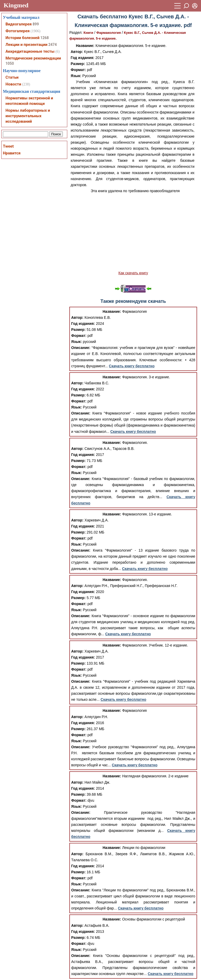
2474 (53, 45)
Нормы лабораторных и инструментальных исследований (28, 116)
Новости (13, 84)
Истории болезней (23, 38)
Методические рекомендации (33, 58)
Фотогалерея (18, 31)
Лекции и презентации (26, 45)
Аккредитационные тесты (30, 51)
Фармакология (109, 33)
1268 (44, 38)
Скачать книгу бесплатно (132, 366)
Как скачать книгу (133, 273)
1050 (10, 63)
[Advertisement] (133, 232)
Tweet (8, 146)
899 (36, 24)
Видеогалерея (19, 24)
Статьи (12, 77)
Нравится (12, 153)
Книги (88, 33)
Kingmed (16, 5)
